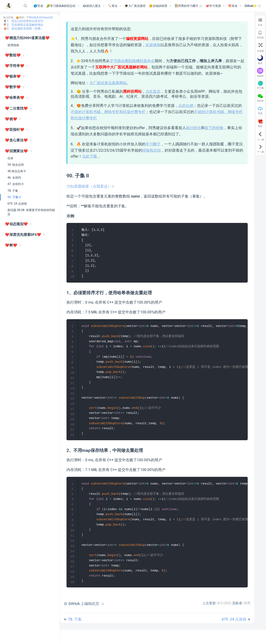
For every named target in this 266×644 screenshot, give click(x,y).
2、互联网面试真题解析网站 (25, 25)
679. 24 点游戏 (17, 204)
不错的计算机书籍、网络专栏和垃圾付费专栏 (108, 112)
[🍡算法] (115, 6)
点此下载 (90, 156)
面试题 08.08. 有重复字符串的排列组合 (31, 212)
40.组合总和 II (17, 171)
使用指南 (13, 45)
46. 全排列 (14, 178)
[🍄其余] (235, 6)
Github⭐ (253, 6)
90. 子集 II (14, 197)
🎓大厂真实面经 (135, 6)
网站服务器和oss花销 (41, 17)
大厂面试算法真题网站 (108, 83)
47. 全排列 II (15, 184)
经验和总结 (151, 150)
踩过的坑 (193, 128)
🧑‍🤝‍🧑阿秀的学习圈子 (188, 6)
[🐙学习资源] (215, 6)
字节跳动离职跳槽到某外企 (132, 61)
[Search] (26, 6)
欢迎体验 (153, 45)
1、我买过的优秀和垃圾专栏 (25, 21)
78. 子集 (13, 191)
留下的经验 (214, 128)
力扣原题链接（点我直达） (91, 186)
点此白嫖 (186, 106)
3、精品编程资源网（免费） (25, 28)
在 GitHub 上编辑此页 (82, 618)
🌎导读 (38, 6)
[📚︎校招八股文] (94, 6)
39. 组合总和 (16, 165)
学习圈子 (153, 144)
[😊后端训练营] (160, 6)
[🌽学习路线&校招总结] (63, 6)
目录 (10, 158)
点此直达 (153, 91)
